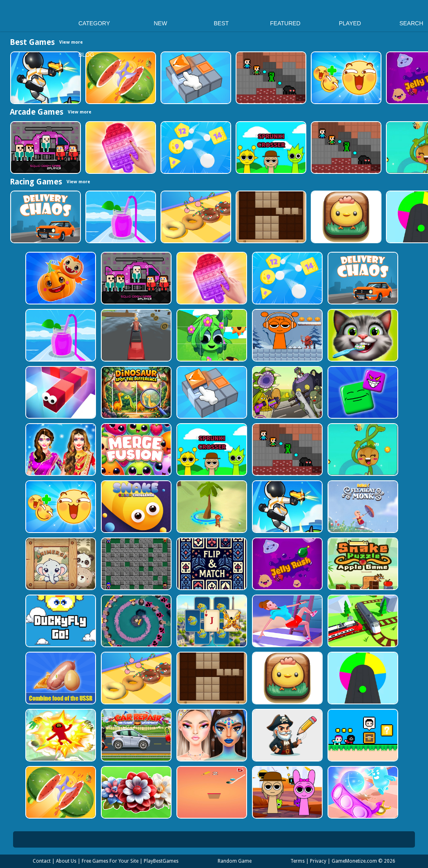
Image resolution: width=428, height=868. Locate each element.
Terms (298, 861)
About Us (66, 861)
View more (80, 112)
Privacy (318, 861)
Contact (42, 861)
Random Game (235, 861)
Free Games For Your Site (110, 861)
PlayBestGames (161, 861)
